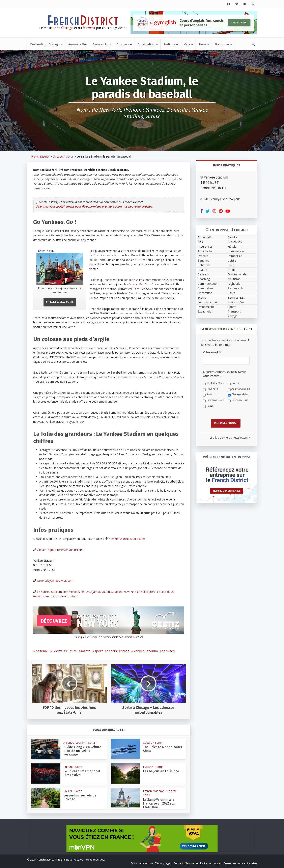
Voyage (233, 316)
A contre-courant (75, 743)
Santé (232, 293)
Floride (236, 383)
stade (125, 651)
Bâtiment (204, 265)
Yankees (168, 651)
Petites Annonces (211, 863)
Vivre (187, 44)
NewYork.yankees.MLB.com (55, 581)
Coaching (204, 279)
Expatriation (146, 44)
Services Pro (236, 302)
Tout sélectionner (216, 383)
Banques (203, 260)
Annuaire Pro (78, 44)
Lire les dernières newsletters (230, 436)
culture (71, 651)
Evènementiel (206, 307)
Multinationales (238, 274)
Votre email (212, 352)
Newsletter (192, 863)
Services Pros (102, 44)
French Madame (154, 791)
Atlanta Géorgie (241, 389)
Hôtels (232, 247)
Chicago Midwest (241, 394)
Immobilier (235, 256)
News (203, 44)
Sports (232, 307)
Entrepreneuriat (208, 302)
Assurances (205, 247)
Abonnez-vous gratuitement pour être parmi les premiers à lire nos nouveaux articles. (94, 206)
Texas (210, 406)
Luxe (231, 265)
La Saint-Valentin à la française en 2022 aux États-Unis (159, 803)
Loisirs (68, 791)
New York (212, 389)
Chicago (58, 156)
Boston (211, 394)
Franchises (235, 242)
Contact (178, 863)
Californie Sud (240, 400)
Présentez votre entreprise (240, 863)
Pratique (169, 44)
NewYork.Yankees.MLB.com (127, 539)
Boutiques (222, 44)
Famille (232, 237)
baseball (42, 651)
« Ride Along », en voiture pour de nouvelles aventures (82, 751)
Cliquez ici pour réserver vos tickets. (60, 550)
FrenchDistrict (40, 156)
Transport (234, 311)
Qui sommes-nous (142, 863)
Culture (148, 743)
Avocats (203, 256)
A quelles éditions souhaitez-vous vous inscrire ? (225, 374)
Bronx (57, 651)
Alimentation (206, 237)
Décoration (205, 293)
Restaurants (236, 288)
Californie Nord (216, 400)
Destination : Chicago (45, 44)
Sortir (70, 156)
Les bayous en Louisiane (161, 771)
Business (123, 44)
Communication (208, 284)
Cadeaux (203, 274)
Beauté (202, 270)
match (86, 651)
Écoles (202, 297)
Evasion (148, 767)
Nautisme (234, 279)
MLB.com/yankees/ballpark (220, 199)
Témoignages (163, 863)
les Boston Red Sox (137, 284)
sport (99, 651)
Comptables (205, 288)
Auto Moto (205, 251)
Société (172, 791)
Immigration (236, 251)
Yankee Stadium (146, 651)
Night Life (234, 284)
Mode (232, 270)
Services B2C (236, 297)
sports (112, 651)
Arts (200, 242)
